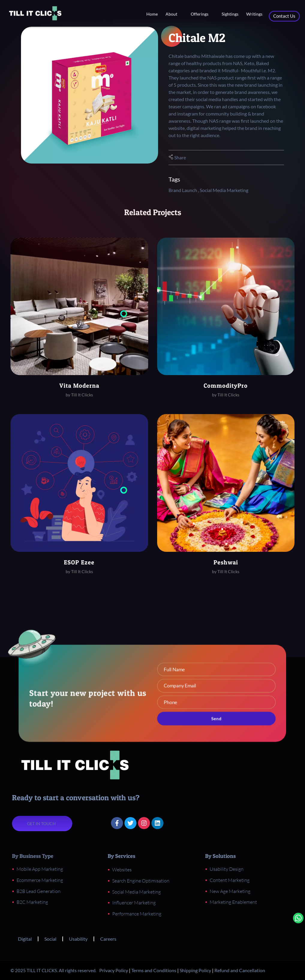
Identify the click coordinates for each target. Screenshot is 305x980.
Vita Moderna (79, 386)
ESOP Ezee (79, 562)
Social (50, 939)
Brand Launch (183, 190)
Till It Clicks (82, 395)
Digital (25, 939)
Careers (108, 939)
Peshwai (226, 562)
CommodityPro (226, 386)
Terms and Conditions (154, 970)
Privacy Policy (114, 970)
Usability (78, 939)
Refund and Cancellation (240, 970)
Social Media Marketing (224, 190)
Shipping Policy (195, 970)
